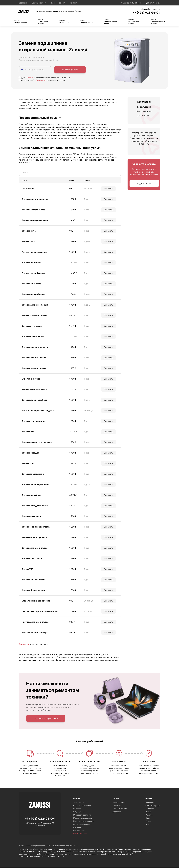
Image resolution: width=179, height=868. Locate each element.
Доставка (23, 3)
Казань (148, 821)
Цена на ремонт (119, 803)
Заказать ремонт (70, 70)
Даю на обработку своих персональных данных (44, 78)
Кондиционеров (86, 22)
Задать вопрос (144, 184)
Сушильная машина (82, 825)
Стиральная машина (82, 806)
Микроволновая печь (82, 815)
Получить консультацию (46, 719)
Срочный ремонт (39, 3)
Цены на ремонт (58, 3)
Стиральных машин (43, 22)
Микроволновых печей (111, 22)
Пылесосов (64, 22)
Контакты (74, 3)
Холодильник (79, 803)
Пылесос (77, 809)
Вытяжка (77, 828)
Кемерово (150, 809)
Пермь (148, 812)
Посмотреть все (80, 834)
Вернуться (24, 644)
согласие (29, 78)
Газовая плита (79, 831)
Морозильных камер (134, 22)
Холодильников (21, 22)
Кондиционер (79, 812)
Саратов (149, 815)
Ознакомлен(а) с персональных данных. (42, 80)
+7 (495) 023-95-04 (145, 13)
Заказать (108, 189)
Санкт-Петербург (153, 806)
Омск (148, 818)
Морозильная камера (83, 818)
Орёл (148, 825)
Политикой (41, 80)
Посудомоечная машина (84, 821)
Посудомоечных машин (158, 22)
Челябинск (150, 803)
